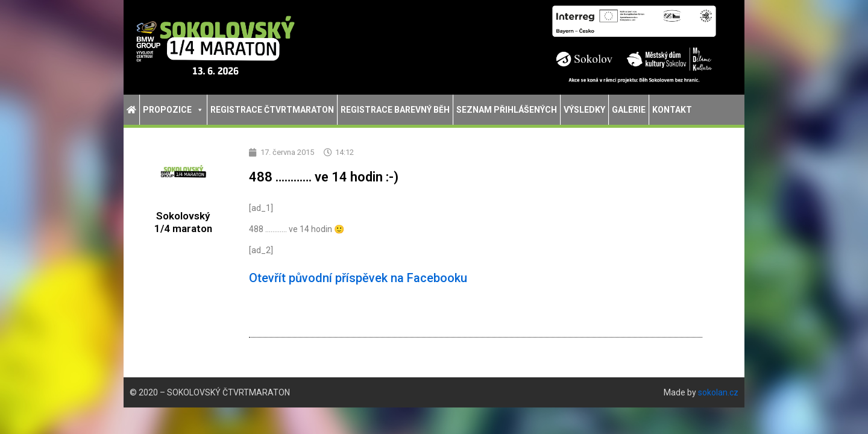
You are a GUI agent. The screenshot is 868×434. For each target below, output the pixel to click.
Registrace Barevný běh (395, 110)
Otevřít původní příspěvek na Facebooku (358, 278)
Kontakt (672, 110)
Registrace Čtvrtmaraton (272, 110)
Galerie (629, 110)
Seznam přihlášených (507, 110)
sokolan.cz (718, 392)
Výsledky (584, 110)
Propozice (173, 110)
